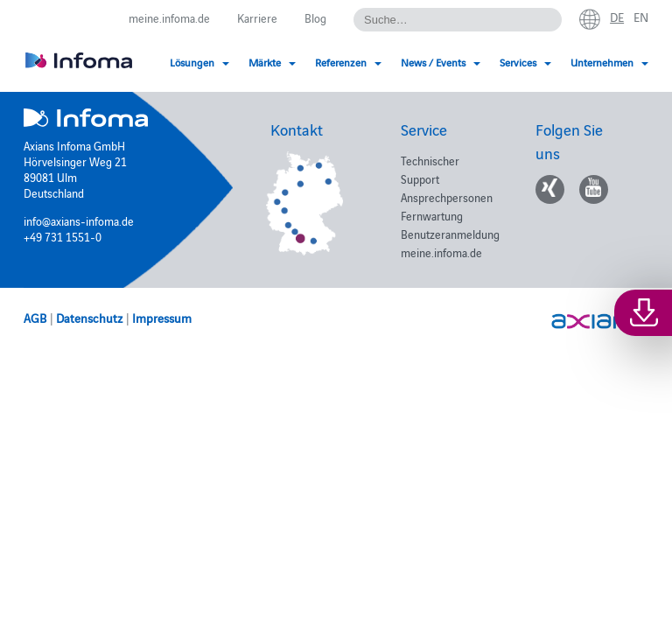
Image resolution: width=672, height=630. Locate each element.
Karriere (257, 17)
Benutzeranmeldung (450, 234)
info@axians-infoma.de (79, 220)
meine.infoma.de (169, 17)
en (641, 17)
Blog (315, 17)
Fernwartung (432, 215)
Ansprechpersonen (447, 197)
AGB (35, 318)
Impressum (162, 318)
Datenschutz (89, 318)
